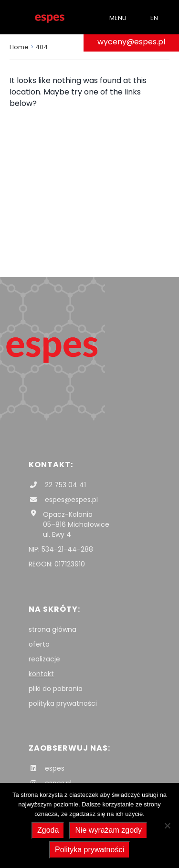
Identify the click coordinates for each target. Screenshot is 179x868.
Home (19, 47)
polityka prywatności (63, 703)
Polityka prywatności (89, 850)
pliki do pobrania (56, 689)
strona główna (53, 629)
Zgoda (48, 830)
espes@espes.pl (63, 500)
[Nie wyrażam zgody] (167, 826)
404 (42, 47)
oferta (39, 644)
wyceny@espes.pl (131, 42)
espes (47, 768)
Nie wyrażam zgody (108, 830)
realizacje (44, 659)
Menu (118, 18)
